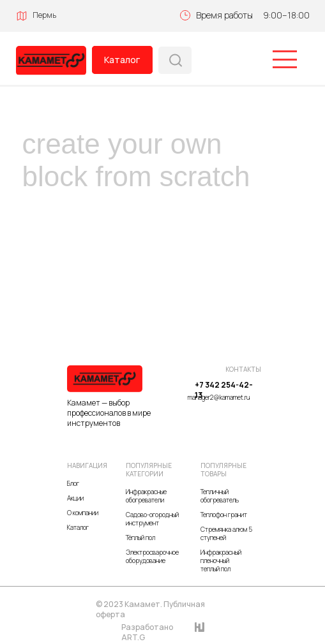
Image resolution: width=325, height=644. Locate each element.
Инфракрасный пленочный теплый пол (221, 560)
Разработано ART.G (147, 632)
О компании (83, 513)
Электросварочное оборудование (152, 556)
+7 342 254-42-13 (224, 390)
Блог (73, 483)
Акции (75, 498)
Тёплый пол (140, 538)
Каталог (122, 60)
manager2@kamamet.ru (219, 397)
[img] (51, 61)
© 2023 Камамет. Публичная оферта (150, 609)
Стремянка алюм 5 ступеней (226, 533)
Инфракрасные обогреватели (146, 496)
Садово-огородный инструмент (152, 519)
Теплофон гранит (224, 515)
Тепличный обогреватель (220, 496)
